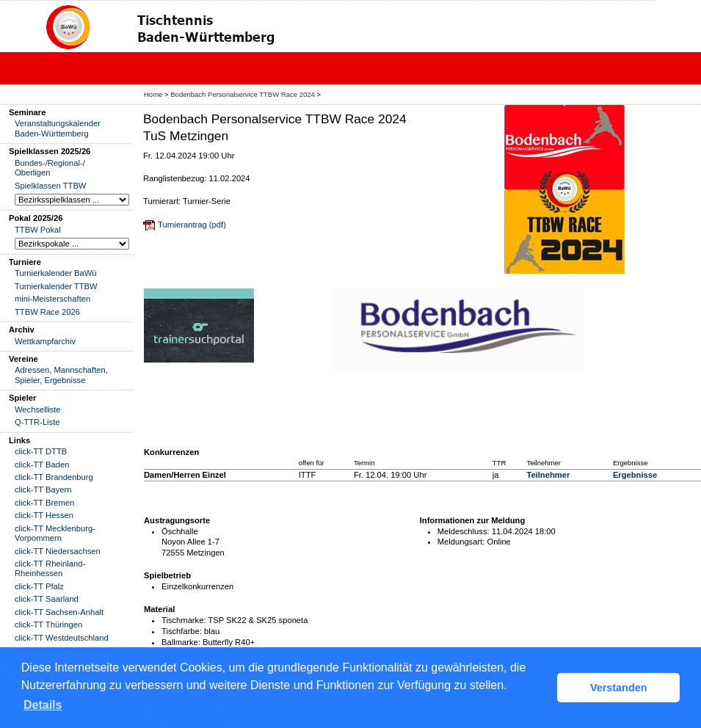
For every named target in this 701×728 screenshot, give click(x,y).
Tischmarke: (184, 620)
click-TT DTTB (41, 451)
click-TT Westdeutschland (62, 638)
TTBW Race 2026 (47, 312)
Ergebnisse (635, 475)
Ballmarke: (181, 642)
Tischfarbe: (182, 631)
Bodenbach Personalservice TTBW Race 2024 (243, 94)
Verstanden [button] (619, 688)
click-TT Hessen (44, 515)
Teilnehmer (548, 475)
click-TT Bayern (43, 489)
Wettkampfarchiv (45, 341)
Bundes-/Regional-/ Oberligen (50, 168)
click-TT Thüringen (48, 625)
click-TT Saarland (47, 599)
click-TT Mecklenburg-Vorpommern (55, 533)
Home (153, 94)
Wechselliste (38, 409)
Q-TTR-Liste (37, 422)
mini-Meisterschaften (52, 299)
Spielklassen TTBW (50, 186)
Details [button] (43, 705)
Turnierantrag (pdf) (192, 225)
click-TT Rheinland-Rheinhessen (50, 568)
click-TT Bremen (44, 503)
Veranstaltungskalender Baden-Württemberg (58, 128)
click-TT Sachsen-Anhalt (59, 612)
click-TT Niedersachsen (58, 551)
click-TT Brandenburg (54, 477)
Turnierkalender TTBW (56, 286)
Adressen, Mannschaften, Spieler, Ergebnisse (61, 375)
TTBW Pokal (38, 230)
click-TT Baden (42, 465)
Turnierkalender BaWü (56, 273)
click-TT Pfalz (39, 586)
